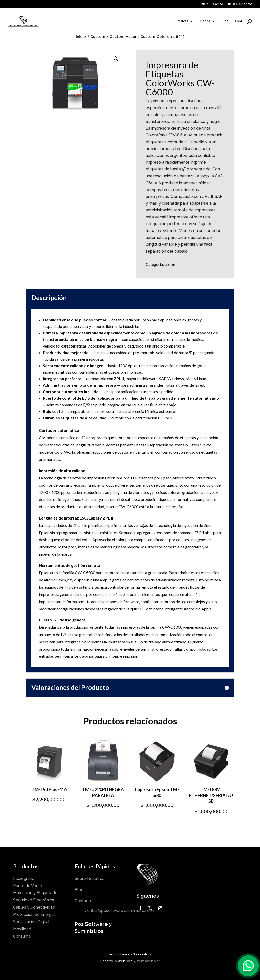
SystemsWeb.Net (146, 961)
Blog (225, 21)
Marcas (183, 21)
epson (170, 264)
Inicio (204, 4)
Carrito (218, 4)
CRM (239, 21)
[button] (116, 59)
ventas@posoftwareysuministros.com (120, 911)
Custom (98, 37)
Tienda (205, 21)
